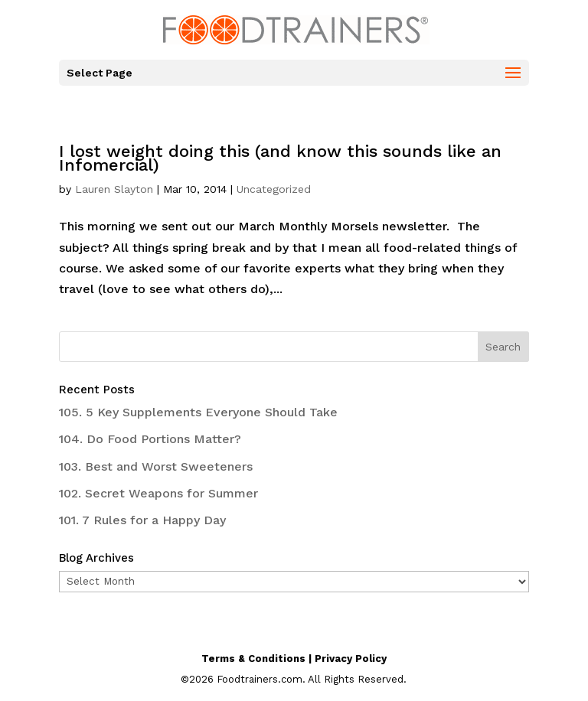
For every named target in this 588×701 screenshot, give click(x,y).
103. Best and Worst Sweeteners (156, 466)
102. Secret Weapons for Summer (158, 493)
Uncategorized (274, 189)
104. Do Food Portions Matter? (150, 439)
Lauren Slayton (114, 189)
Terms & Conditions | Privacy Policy (294, 659)
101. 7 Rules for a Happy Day (142, 520)
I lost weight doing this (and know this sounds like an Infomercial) (280, 158)
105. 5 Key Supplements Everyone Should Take (198, 412)
